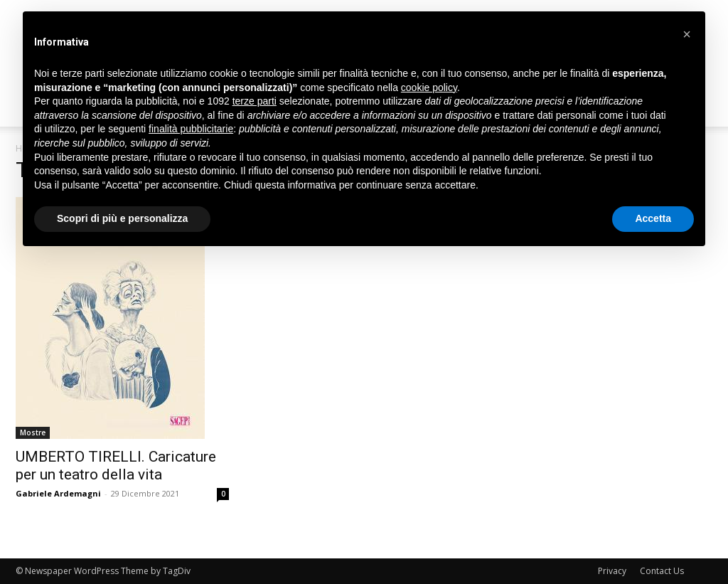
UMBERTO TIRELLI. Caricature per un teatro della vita (116, 466)
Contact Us (662, 571)
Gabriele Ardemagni (58, 493)
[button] (687, 34)
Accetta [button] (653, 218)
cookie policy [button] (429, 87)
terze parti (255, 101)
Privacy (612, 571)
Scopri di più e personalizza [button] (122, 218)
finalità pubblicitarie (191, 129)
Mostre (33, 432)
